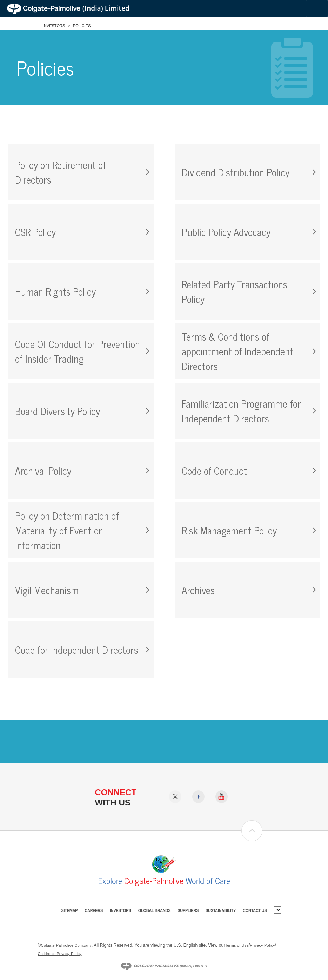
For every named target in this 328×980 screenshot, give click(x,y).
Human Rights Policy (55, 291)
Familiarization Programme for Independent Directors (241, 411)
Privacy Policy (262, 945)
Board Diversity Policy (58, 411)
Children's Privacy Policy (60, 954)
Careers (94, 910)
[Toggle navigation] (317, 8)
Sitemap (70, 910)
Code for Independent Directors (77, 650)
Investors (54, 26)
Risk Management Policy (229, 530)
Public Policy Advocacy (226, 232)
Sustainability (221, 910)
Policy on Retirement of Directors (61, 172)
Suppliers (188, 910)
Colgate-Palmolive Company (66, 945)
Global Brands (154, 910)
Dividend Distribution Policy (236, 172)
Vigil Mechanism (47, 590)
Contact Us (255, 910)
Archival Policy (43, 471)
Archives (198, 590)
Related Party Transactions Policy (235, 291)
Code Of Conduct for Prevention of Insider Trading (78, 351)
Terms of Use (237, 945)
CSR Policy (35, 232)
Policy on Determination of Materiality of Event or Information (67, 530)
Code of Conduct (214, 471)
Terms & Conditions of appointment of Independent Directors (237, 351)
